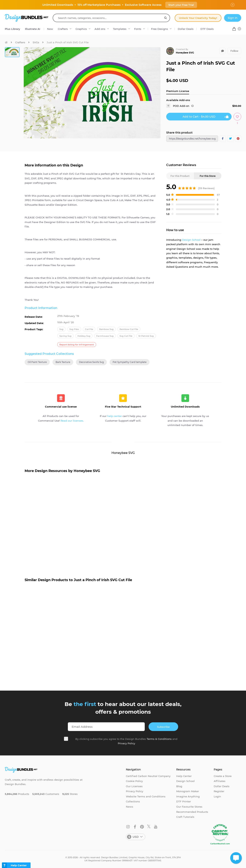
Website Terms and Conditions (146, 796)
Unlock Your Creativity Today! (198, 18)
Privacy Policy (126, 743)
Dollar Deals (186, 29)
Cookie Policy (134, 781)
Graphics (81, 29)
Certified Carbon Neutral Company (148, 776)
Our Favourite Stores (189, 807)
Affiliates (220, 781)
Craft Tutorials (185, 817)
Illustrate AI (33, 29)
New (50, 29)
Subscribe (163, 727)
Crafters (63, 29)
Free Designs (160, 29)
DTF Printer (184, 801)
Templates (120, 29)
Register (219, 791)
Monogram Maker (188, 791)
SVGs (36, 42)
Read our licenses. (72, 421)
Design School (191, 240)
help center (115, 416)
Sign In (233, 18)
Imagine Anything (188, 796)
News (130, 807)
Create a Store (223, 776)
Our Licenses (134, 786)
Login (217, 796)
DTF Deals (207, 29)
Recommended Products (192, 812)
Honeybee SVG (185, 53)
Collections (133, 801)
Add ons (100, 29)
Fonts (138, 29)
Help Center (184, 776)
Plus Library (12, 29)
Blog (179, 786)
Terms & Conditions (159, 739)
